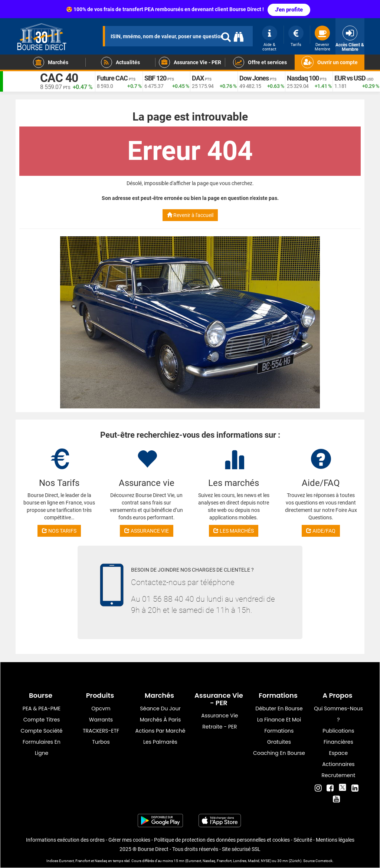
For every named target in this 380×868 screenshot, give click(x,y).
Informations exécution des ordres (65, 840)
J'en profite (289, 10)
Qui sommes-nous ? (338, 714)
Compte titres (42, 720)
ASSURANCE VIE (147, 531)
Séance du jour (160, 708)
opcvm (101, 708)
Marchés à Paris (160, 720)
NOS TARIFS (59, 531)
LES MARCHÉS (234, 531)
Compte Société (42, 731)
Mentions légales (335, 840)
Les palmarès (160, 742)
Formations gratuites (279, 736)
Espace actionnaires (338, 759)
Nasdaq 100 (303, 78)
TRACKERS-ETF (101, 731)
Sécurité (303, 840)
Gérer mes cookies (129, 840)
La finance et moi (279, 720)
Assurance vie (220, 716)
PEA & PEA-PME (42, 708)
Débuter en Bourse (279, 708)
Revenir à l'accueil (190, 215)
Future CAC (112, 78)
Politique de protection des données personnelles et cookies (222, 840)
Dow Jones (254, 78)
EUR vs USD (350, 78)
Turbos (101, 742)
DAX (198, 78)
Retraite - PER (220, 727)
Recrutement (339, 775)
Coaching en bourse (279, 753)
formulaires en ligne (42, 747)
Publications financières (338, 736)
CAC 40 (59, 78)
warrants (101, 720)
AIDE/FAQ (321, 531)
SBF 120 (155, 78)
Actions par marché (160, 731)
